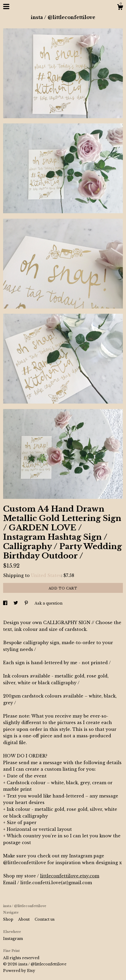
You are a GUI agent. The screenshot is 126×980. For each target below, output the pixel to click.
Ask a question (49, 603)
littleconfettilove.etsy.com (70, 876)
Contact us (45, 919)
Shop (9, 919)
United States (46, 575)
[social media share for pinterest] (27, 603)
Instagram (13, 939)
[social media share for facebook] (6, 603)
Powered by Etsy (19, 971)
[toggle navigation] (6, 7)
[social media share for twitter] (16, 603)
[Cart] (120, 8)
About (24, 919)
